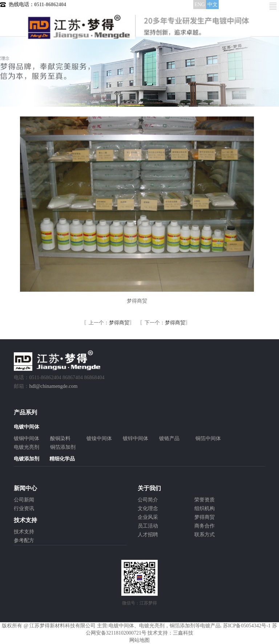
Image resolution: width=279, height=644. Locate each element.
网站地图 (139, 640)
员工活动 (148, 526)
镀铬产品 (169, 438)
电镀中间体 (121, 626)
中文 (213, 5)
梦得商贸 (119, 323)
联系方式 (205, 535)
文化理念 (148, 508)
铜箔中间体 (208, 438)
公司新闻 (24, 500)
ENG (200, 5)
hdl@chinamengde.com (53, 386)
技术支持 (24, 532)
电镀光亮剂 (27, 447)
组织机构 (205, 508)
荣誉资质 (205, 500)
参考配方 (24, 540)
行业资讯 (24, 508)
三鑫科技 (183, 633)
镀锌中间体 (136, 438)
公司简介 (148, 500)
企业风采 (148, 517)
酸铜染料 (60, 438)
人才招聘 (148, 535)
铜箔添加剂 (63, 447)
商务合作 (205, 526)
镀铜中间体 (27, 438)
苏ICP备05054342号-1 (247, 626)
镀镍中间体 (99, 438)
